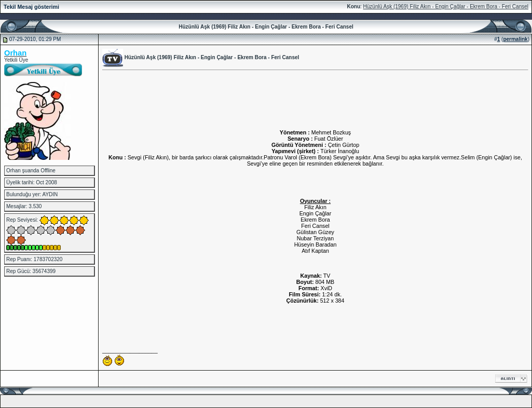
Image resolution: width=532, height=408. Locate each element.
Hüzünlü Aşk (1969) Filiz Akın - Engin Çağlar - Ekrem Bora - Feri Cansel (446, 6)
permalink (515, 39)
